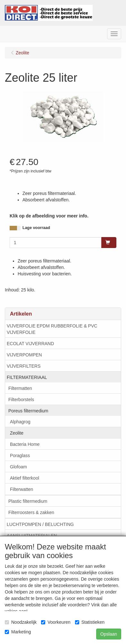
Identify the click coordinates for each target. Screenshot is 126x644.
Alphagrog (20, 422)
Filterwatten (21, 489)
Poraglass (20, 455)
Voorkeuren (56, 622)
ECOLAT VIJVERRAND (30, 344)
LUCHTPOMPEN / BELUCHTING (40, 524)
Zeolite (17, 433)
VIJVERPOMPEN (24, 355)
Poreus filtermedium (28, 411)
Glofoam (18, 467)
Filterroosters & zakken (31, 512)
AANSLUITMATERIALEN (32, 536)
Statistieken (90, 622)
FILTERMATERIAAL (27, 377)
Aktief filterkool (25, 478)
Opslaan (109, 634)
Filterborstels (21, 400)
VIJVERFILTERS (24, 366)
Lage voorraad (36, 228)
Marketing (18, 632)
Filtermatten (20, 388)
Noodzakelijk (21, 622)
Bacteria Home (25, 444)
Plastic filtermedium (28, 501)
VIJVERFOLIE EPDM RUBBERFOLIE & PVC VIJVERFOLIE (52, 329)
